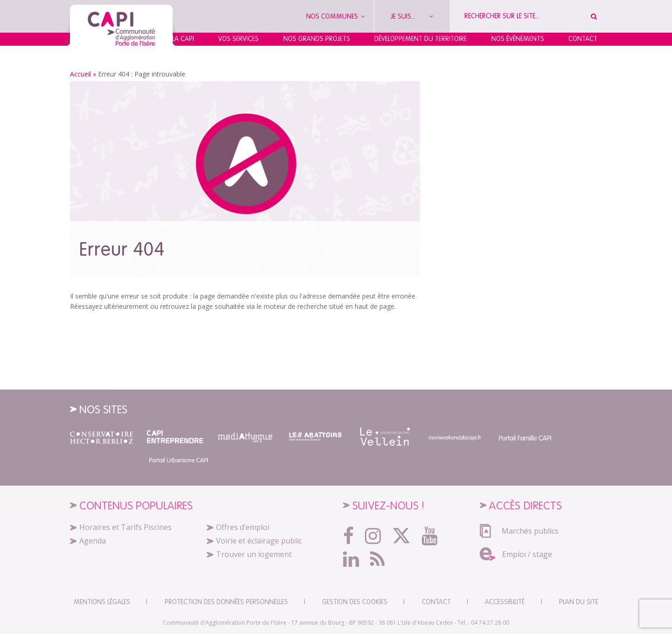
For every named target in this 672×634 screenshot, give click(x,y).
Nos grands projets (317, 39)
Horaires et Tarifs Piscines (126, 527)
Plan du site (579, 602)
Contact (583, 39)
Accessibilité (505, 602)
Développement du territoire (420, 39)
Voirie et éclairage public (259, 541)
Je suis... (412, 16)
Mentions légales (102, 602)
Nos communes (336, 16)
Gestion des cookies (355, 602)
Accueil (80, 74)
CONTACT (436, 602)
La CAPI (183, 39)
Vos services (238, 39)
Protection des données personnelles (226, 602)
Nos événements (518, 39)
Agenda (93, 541)
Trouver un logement (254, 554)
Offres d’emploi (243, 527)
